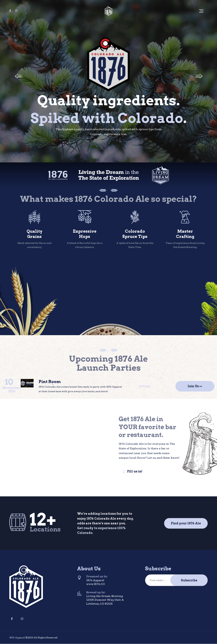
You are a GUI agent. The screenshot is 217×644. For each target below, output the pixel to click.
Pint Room (50, 382)
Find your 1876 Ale (186, 523)
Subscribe (189, 580)
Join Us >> (195, 386)
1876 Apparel (17, 638)
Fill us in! (132, 471)
